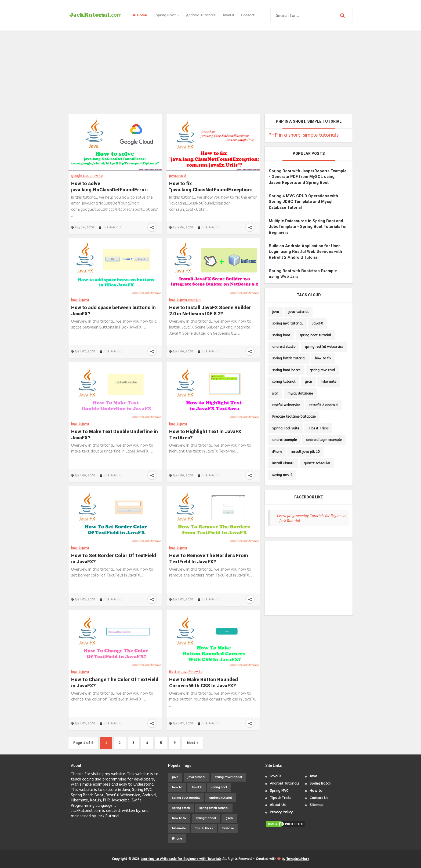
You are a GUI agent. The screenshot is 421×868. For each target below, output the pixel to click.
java (173, 176)
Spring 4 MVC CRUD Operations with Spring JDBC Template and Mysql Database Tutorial (303, 202)
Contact (248, 15)
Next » (193, 743)
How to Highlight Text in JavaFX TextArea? (205, 435)
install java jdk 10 (305, 452)
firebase (228, 828)
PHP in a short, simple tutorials (303, 135)
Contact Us (319, 798)
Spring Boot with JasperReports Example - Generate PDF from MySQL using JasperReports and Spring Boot (308, 177)
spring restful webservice (324, 347)
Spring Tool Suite (286, 428)
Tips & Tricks (318, 428)
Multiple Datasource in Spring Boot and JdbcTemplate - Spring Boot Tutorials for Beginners (308, 227)
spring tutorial (284, 382)
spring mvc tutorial (287, 323)
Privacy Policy (281, 812)
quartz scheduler (317, 463)
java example (191, 300)
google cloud (81, 176)
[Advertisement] (210, 72)
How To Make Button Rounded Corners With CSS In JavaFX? (204, 683)
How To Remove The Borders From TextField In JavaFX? (209, 559)
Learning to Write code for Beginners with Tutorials (181, 859)
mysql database (300, 393)
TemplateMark (298, 859)
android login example (324, 440)
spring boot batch (286, 370)
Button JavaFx (180, 672)
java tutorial (298, 312)
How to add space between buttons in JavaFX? (113, 311)
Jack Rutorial (111, 227)
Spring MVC (279, 791)
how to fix (323, 358)
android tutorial (221, 798)
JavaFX (228, 15)
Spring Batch (320, 783)
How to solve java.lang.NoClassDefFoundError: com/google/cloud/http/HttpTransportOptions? (115, 187)
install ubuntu (283, 463)
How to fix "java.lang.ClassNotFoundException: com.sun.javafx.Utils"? (211, 187)
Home (140, 15)
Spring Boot (167, 15)
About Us (278, 805)
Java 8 (181, 176)
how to (97, 176)
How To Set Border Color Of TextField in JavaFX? (114, 559)
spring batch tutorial (289, 358)
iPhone (277, 452)
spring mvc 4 (282, 475)
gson (308, 382)
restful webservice (286, 405)
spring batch (181, 808)
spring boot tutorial (315, 335)
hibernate (329, 382)
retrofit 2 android (323, 405)
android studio (284, 347)
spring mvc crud (322, 370)
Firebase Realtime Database (294, 417)
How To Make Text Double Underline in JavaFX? (115, 435)
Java (313, 776)
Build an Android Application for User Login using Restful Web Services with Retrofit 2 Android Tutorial (305, 252)
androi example (284, 440)
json (275, 393)
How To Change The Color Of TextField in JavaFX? (115, 683)
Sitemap (317, 805)
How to (316, 791)
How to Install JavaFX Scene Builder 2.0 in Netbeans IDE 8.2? (210, 311)
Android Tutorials (201, 15)
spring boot (281, 335)
